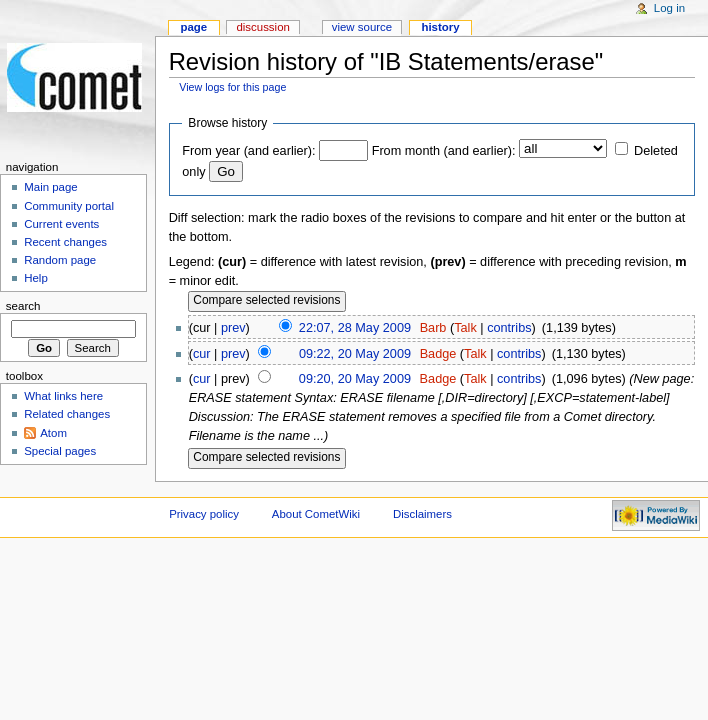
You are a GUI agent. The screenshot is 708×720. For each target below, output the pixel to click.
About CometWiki (316, 514)
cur (202, 354)
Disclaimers (422, 514)
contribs (509, 328)
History (440, 27)
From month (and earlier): (444, 151)
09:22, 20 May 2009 (355, 354)
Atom (53, 433)
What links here (63, 396)
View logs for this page (232, 87)
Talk (465, 328)
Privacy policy (204, 514)
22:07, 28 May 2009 (355, 328)
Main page (51, 187)
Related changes (67, 414)
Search (23, 306)
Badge (438, 354)
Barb (433, 328)
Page (193, 27)
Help (36, 278)
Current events (61, 224)
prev (233, 328)
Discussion (262, 27)
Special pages (60, 451)
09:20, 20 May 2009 (355, 379)
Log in (669, 8)
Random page (60, 260)
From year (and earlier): (248, 151)
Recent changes (65, 242)
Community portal (69, 206)
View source (362, 27)
